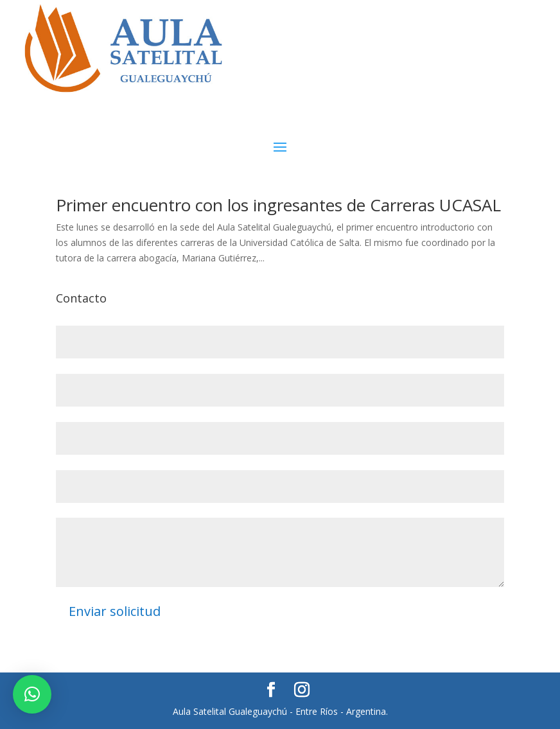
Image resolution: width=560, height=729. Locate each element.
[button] (32, 694)
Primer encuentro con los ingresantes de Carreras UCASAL (278, 205)
